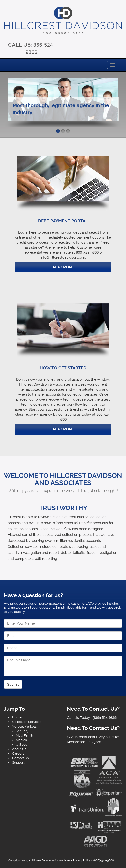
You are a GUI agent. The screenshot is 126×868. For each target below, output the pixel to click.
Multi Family (25, 735)
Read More (63, 267)
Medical (22, 740)
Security (22, 731)
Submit (13, 684)
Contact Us (20, 758)
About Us (19, 749)
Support (18, 762)
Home (17, 717)
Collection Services (27, 722)
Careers (18, 753)
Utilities (21, 744)
